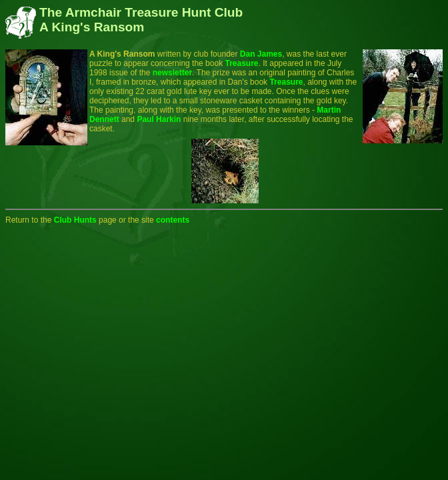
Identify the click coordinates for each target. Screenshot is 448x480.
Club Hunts (75, 220)
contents (173, 220)
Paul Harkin (159, 119)
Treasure (241, 63)
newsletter (172, 73)
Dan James (261, 54)
